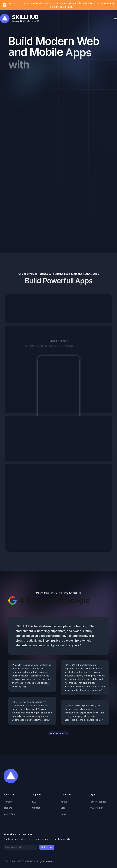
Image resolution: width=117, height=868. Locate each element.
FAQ (34, 802)
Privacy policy (96, 808)
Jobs (63, 814)
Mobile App (9, 814)
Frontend (8, 802)
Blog (63, 808)
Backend (8, 808)
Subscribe (47, 847)
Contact (36, 808)
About (64, 802)
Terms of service (98, 802)
